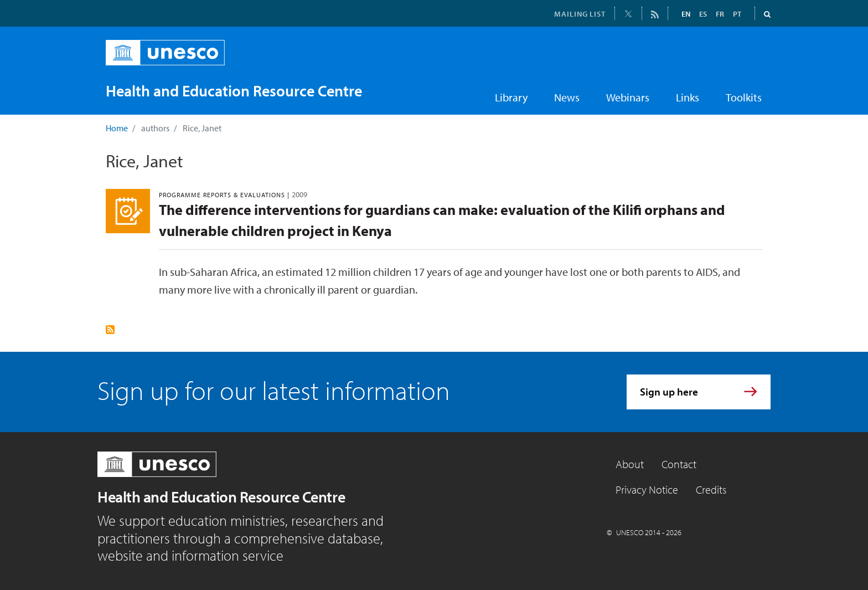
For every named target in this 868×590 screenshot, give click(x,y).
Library (511, 97)
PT (737, 14)
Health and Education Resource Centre (221, 497)
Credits (711, 489)
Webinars (628, 97)
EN (686, 14)
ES (703, 14)
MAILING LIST (580, 14)
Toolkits (744, 97)
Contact (679, 464)
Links (688, 97)
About (630, 464)
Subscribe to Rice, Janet (110, 330)
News (567, 97)
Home (117, 128)
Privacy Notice (647, 489)
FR (720, 14)
